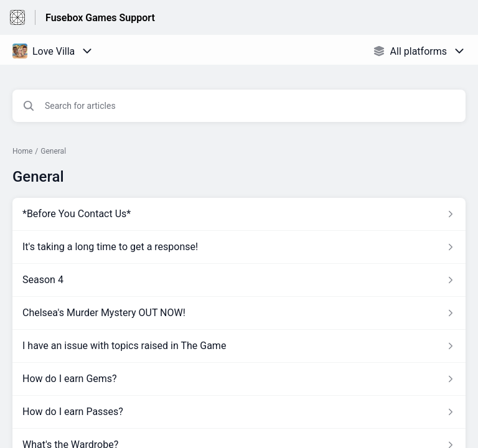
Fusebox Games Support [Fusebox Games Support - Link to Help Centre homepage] (100, 18)
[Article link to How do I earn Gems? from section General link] (239, 379)
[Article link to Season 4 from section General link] (239, 280)
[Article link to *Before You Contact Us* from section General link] (239, 214)
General (53, 151)
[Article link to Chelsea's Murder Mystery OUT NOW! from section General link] (239, 313)
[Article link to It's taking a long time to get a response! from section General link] (239, 247)
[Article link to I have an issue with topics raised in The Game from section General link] (239, 346)
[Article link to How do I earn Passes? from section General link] (239, 412)
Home (22, 151)
